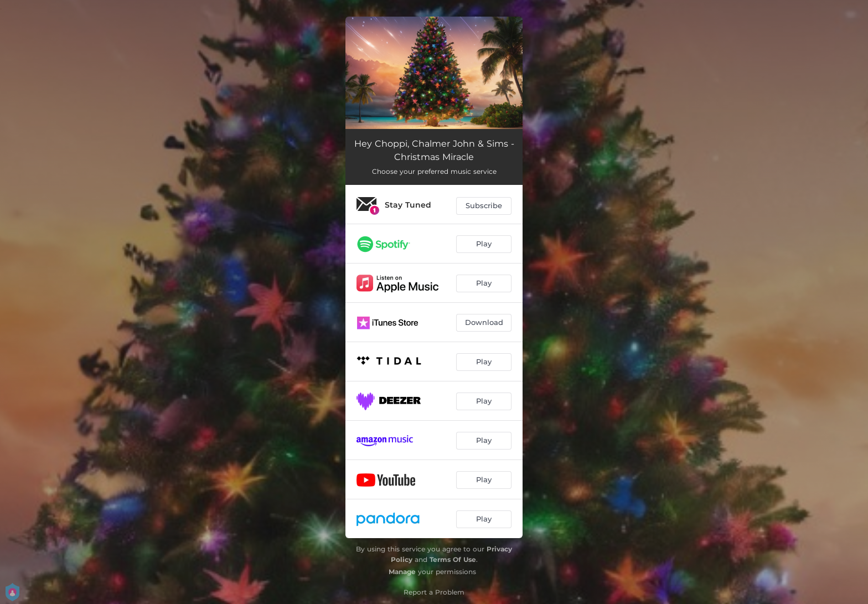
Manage (402, 572)
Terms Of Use (453, 559)
